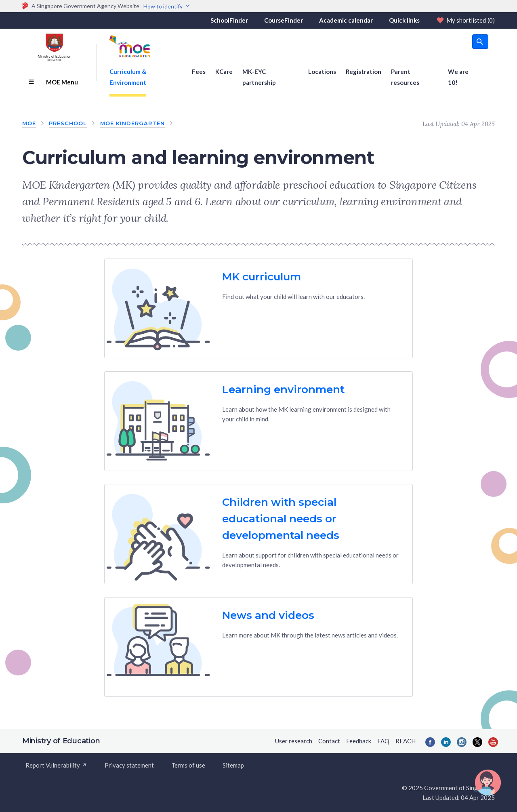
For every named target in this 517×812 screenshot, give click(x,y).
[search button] (480, 42)
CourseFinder (284, 20)
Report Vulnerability (56, 765)
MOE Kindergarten (133, 123)
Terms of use (188, 765)
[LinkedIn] (446, 742)
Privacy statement (129, 765)
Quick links (404, 20)
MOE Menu (53, 82)
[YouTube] (493, 742)
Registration (364, 72)
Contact (329, 741)
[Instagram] (462, 742)
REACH (406, 741)
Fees (199, 72)
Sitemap (233, 765)
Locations (322, 72)
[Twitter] (477, 742)
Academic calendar (346, 20)
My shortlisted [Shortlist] (465, 20)
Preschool (68, 123)
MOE (29, 123)
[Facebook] (430, 742)
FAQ (383, 741)
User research (294, 741)
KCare (224, 72)
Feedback (359, 741)
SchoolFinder (229, 20)
